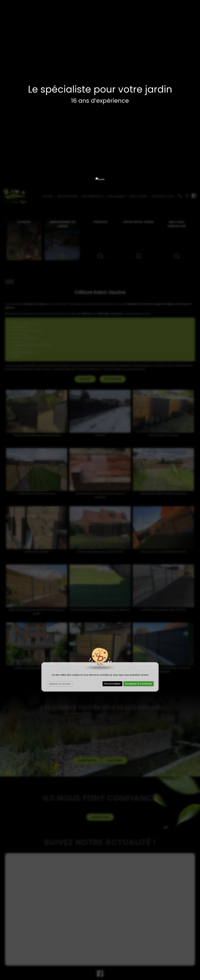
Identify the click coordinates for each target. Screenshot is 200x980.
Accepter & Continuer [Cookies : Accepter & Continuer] (139, 497)
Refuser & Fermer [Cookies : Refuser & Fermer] (60, 497)
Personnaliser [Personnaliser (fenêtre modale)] (112, 497)
